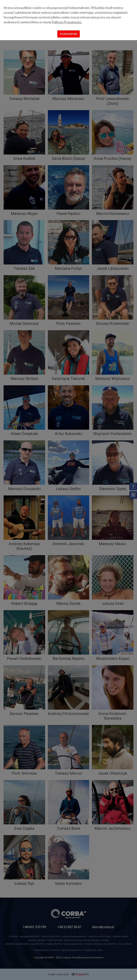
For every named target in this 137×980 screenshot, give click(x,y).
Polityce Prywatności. (67, 22)
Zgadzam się (68, 34)
